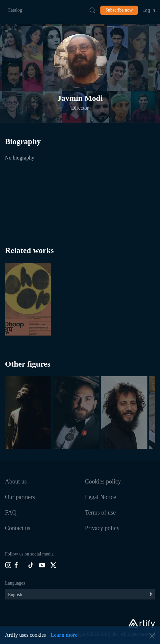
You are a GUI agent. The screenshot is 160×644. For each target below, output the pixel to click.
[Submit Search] (92, 10)
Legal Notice (101, 497)
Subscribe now (119, 10)
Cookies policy (103, 482)
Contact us (18, 528)
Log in (149, 10)
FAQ (11, 513)
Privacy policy (102, 528)
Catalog (15, 10)
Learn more (64, 635)
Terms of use (101, 513)
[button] (80, 60)
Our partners (20, 497)
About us (16, 482)
